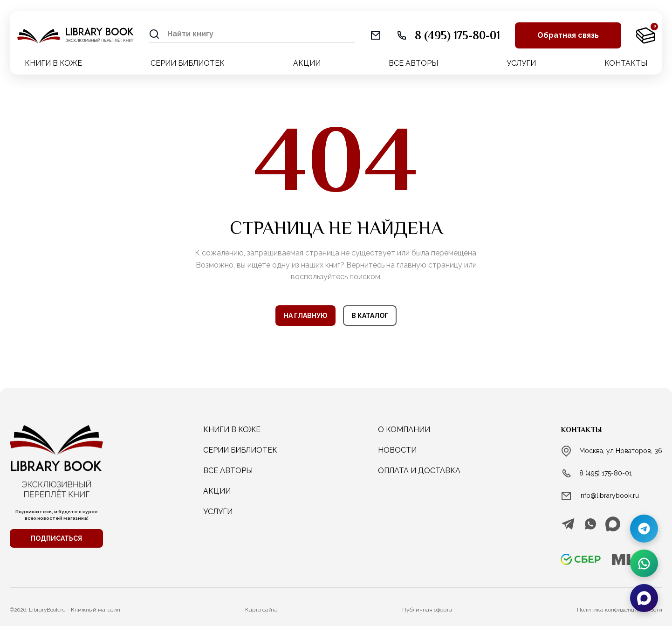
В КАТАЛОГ (370, 316)
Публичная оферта (427, 610)
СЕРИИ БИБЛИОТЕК (188, 63)
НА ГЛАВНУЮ (305, 316)
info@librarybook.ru (609, 495)
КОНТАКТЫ (626, 63)
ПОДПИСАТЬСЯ (56, 538)
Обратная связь (568, 35)
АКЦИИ (307, 63)
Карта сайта (261, 610)
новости (397, 450)
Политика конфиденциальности (620, 610)
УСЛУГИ (521, 63)
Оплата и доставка (419, 471)
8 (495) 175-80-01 (606, 473)
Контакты (581, 430)
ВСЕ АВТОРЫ (413, 63)
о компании (404, 430)
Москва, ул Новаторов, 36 (621, 451)
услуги (218, 512)
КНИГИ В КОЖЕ (53, 63)
